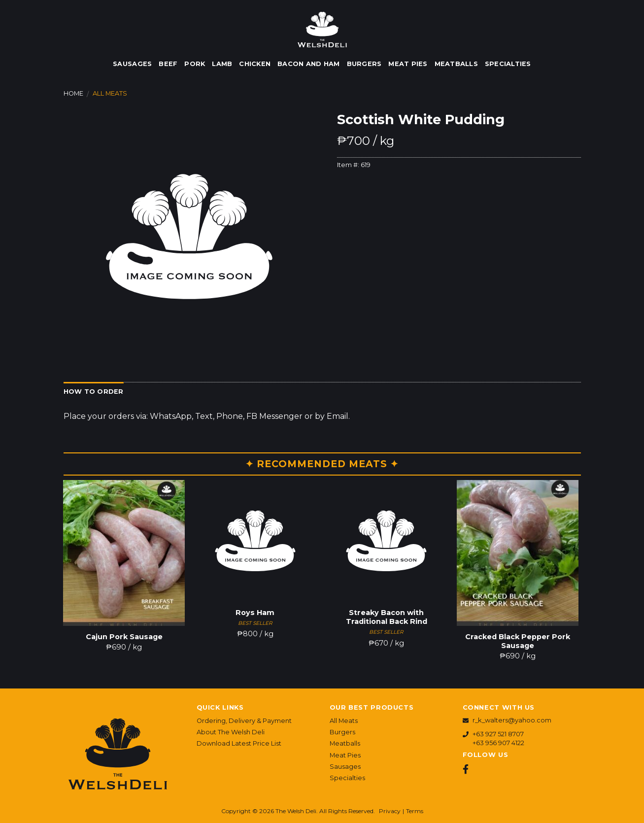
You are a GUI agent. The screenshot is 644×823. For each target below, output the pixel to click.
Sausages (132, 64)
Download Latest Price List (239, 743)
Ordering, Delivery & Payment (244, 721)
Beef (168, 64)
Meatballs (456, 64)
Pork (195, 64)
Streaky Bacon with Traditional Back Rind (387, 617)
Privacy (390, 811)
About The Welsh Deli (231, 732)
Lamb (222, 64)
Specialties (508, 64)
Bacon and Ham (308, 64)
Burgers (364, 64)
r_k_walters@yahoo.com (512, 720)
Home (73, 93)
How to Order (94, 392)
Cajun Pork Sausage (124, 637)
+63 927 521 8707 (498, 734)
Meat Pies (408, 64)
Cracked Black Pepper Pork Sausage (518, 641)
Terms (415, 811)
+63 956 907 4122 (498, 743)
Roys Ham (255, 613)
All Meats (110, 93)
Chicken (255, 64)
